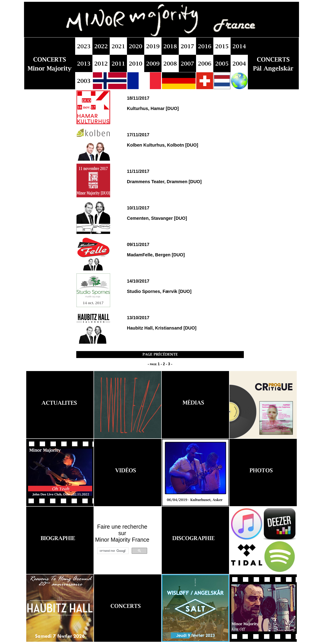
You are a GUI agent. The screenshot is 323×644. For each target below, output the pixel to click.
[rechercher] (112, 551)
